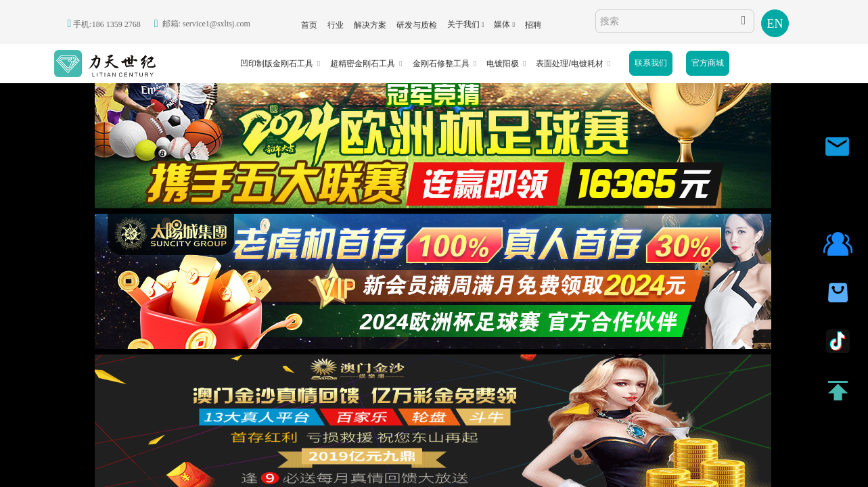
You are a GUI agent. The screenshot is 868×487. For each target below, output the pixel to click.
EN (775, 24)
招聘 (533, 25)
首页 (309, 25)
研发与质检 (417, 25)
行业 (336, 25)
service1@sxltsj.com (216, 24)
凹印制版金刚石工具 (277, 64)
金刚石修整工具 (441, 64)
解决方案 (370, 25)
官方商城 (708, 63)
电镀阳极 (503, 64)
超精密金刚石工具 (363, 64)
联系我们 (651, 63)
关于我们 (463, 24)
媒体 (502, 24)
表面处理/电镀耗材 (569, 64)
